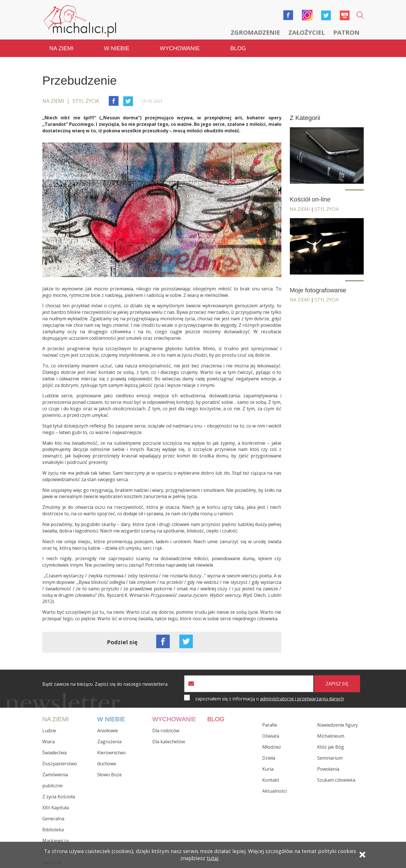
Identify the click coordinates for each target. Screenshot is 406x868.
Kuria (268, 769)
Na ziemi (61, 48)
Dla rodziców (166, 730)
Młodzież (272, 747)
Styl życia (327, 209)
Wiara (48, 741)
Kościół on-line (310, 199)
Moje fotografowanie (318, 290)
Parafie (270, 725)
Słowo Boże (110, 774)
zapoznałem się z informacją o (270, 698)
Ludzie (49, 730)
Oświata (271, 736)
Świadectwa (54, 752)
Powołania (328, 769)
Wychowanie (180, 48)
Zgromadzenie (255, 32)
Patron (346, 32)
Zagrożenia (109, 741)
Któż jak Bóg (331, 747)
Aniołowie (108, 730)
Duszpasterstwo (60, 763)
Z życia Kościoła (59, 796)
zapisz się (337, 683)
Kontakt (271, 780)
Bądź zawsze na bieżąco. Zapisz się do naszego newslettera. (105, 684)
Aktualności (274, 791)
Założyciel (307, 32)
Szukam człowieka (336, 780)
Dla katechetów (169, 741)
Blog (238, 48)
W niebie (117, 48)
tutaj (213, 859)
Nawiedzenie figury (337, 725)
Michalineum (331, 736)
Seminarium (330, 758)
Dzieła (269, 758)
